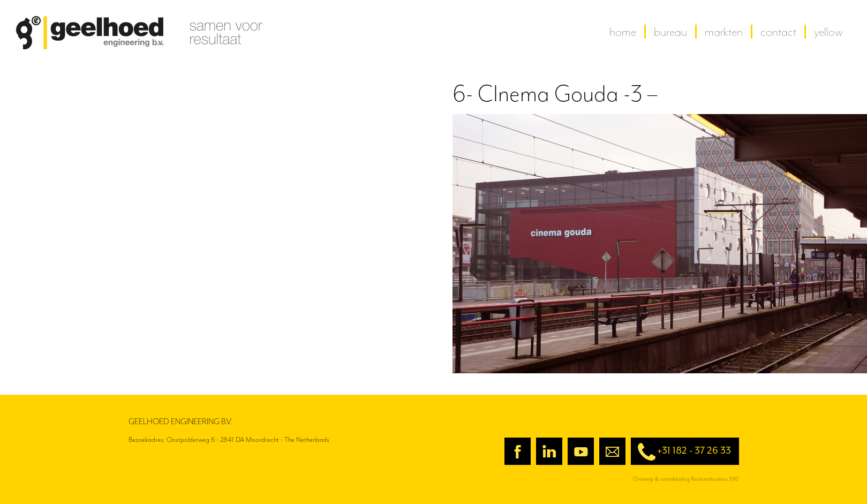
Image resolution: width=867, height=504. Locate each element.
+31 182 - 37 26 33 (681, 452)
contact (778, 32)
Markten (724, 32)
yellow (828, 32)
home (623, 32)
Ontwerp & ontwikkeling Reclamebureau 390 (686, 479)
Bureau (670, 32)
